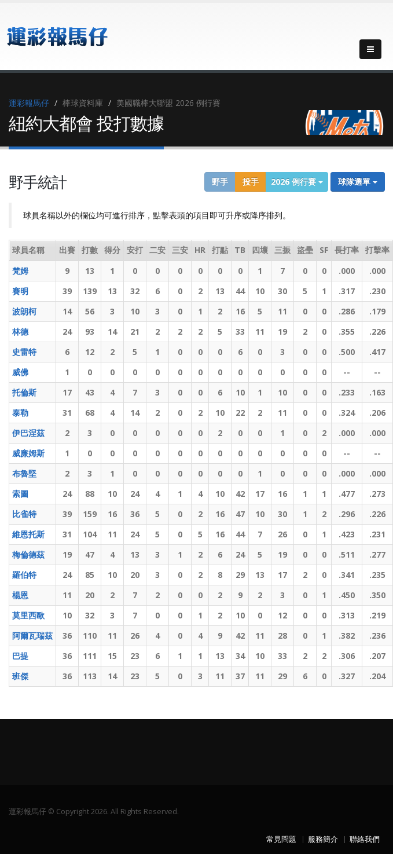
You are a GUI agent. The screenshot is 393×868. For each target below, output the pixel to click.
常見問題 (281, 839)
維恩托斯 (28, 534)
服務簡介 (323, 839)
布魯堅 (24, 473)
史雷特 (24, 352)
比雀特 (24, 514)
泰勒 (20, 413)
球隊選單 (358, 182)
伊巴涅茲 (28, 433)
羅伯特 (24, 575)
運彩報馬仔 (29, 103)
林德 (20, 332)
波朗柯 (24, 311)
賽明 (20, 291)
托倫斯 (24, 392)
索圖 (20, 494)
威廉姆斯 (28, 453)
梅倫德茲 (28, 554)
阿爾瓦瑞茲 (32, 636)
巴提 (20, 656)
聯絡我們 (365, 839)
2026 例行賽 (297, 182)
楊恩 (20, 595)
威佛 (20, 372)
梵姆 (20, 271)
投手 (251, 182)
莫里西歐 (28, 615)
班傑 (20, 676)
